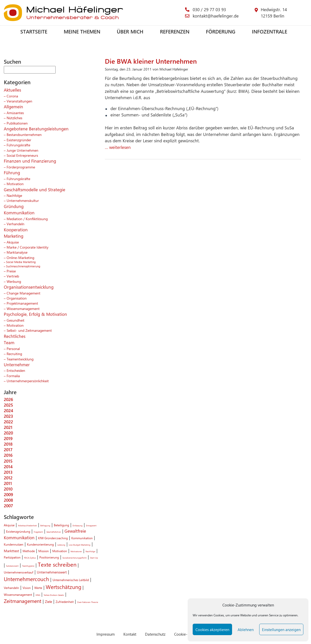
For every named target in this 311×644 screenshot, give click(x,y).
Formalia (13, 376)
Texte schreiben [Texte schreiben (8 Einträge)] (57, 564)
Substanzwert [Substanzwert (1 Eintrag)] (12, 566)
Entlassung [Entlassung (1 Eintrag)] (78, 525)
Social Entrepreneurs (22, 155)
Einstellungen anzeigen (281, 630)
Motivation (15, 184)
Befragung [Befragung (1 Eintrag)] (45, 525)
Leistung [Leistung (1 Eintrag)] (61, 545)
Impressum (106, 634)
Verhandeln (15, 224)
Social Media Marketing (21, 262)
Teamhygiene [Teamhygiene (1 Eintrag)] (28, 566)
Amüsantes (15, 113)
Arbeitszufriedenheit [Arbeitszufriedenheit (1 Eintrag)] (27, 525)
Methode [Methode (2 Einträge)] (29, 551)
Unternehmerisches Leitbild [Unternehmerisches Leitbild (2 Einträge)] (71, 580)
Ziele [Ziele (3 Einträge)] (48, 601)
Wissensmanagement (23, 308)
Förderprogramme (21, 167)
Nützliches (14, 118)
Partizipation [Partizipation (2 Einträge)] (12, 557)
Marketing (14, 236)
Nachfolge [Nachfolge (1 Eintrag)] (90, 551)
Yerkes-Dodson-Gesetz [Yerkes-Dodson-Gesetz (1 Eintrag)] (54, 595)
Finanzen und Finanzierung (30, 161)
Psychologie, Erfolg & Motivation (35, 314)
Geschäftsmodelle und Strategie (35, 189)
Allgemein (13, 107)
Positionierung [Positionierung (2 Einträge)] (49, 557)
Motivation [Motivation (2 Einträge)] (60, 551)
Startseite (34, 31)
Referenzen (175, 31)
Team (9, 342)
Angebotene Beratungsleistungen (36, 129)
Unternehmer (17, 364)
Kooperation (16, 230)
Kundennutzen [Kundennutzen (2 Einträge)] (14, 544)
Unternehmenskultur (23, 200)
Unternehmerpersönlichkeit (28, 381)
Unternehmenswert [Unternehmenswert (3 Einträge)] (52, 572)
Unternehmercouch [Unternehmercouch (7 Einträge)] (26, 579)
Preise (11, 271)
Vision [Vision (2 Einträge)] (27, 588)
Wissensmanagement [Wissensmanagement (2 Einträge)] (18, 595)
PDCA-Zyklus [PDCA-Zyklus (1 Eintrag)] (30, 558)
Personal (13, 349)
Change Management (23, 293)
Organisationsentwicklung (29, 287)
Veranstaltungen (19, 101)
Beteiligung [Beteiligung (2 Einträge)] (61, 525)
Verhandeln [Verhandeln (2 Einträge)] (11, 588)
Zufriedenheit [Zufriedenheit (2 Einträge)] (65, 602)
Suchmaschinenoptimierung (23, 266)
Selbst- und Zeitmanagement (29, 330)
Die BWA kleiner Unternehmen (151, 61)
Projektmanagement (22, 303)
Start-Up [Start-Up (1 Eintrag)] (94, 558)
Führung (12, 172)
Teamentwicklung (20, 359)
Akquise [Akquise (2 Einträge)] (9, 525)
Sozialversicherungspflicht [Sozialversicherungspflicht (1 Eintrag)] (75, 558)
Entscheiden (16, 370)
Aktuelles (12, 90)
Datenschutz (155, 634)
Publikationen (17, 123)
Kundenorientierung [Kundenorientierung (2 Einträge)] (40, 544)
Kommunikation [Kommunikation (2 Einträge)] (82, 538)
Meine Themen (82, 31)
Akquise (13, 242)
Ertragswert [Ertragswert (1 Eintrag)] (91, 525)
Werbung (14, 281)
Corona (12, 96)
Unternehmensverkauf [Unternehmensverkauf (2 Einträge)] (19, 572)
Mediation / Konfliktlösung (27, 219)
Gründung (14, 206)
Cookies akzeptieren (212, 630)
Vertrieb (13, 276)
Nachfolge (14, 195)
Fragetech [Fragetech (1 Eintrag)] (38, 532)
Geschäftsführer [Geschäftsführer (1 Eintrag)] (54, 532)
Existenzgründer (19, 140)
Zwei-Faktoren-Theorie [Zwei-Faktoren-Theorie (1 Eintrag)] (88, 602)
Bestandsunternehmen (24, 134)
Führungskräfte (18, 145)
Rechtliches (15, 336)
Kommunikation (19, 213)
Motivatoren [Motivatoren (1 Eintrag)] (76, 551)
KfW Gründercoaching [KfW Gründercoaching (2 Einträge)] (53, 538)
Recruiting (14, 354)
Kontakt (130, 634)
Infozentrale (269, 31)
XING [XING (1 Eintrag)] (38, 595)
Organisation (17, 298)
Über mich (130, 31)
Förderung (221, 31)
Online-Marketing (20, 257)
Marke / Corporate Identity (28, 247)
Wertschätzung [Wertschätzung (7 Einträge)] (63, 587)
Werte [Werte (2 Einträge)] (38, 588)
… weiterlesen (118, 147)
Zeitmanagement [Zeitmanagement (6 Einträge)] (23, 601)
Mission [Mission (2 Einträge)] (44, 551)
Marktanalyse (17, 252)
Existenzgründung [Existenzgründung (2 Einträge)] (18, 531)
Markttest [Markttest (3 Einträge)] (11, 551)
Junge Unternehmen (22, 150)
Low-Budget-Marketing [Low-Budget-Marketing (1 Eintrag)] (80, 545)
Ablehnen (246, 630)
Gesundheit (15, 320)
